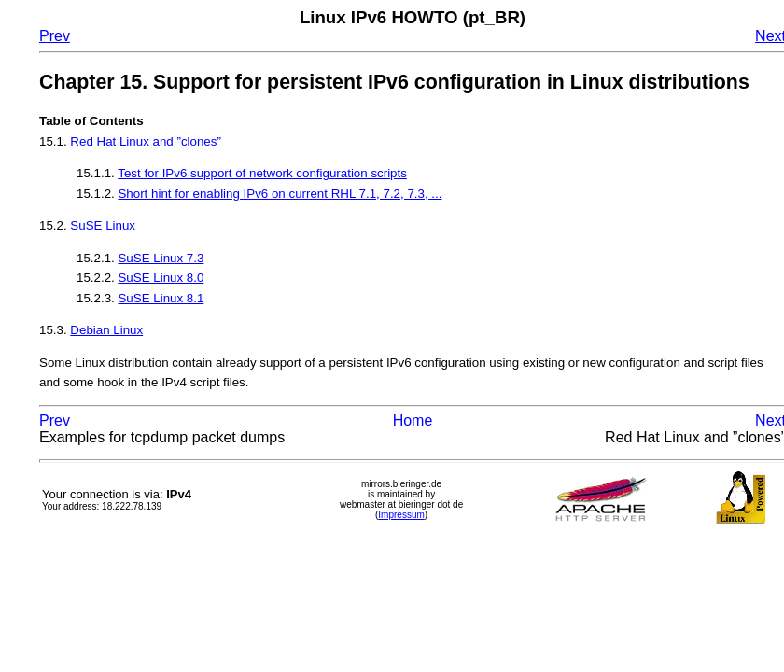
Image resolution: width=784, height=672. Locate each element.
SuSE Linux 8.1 (161, 298)
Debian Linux (106, 330)
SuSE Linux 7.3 (161, 258)
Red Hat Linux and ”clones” (146, 141)
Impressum (401, 515)
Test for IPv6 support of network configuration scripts (262, 173)
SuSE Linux (103, 225)
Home (413, 420)
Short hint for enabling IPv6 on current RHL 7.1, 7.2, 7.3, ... (280, 194)
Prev (55, 36)
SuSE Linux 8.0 (161, 278)
